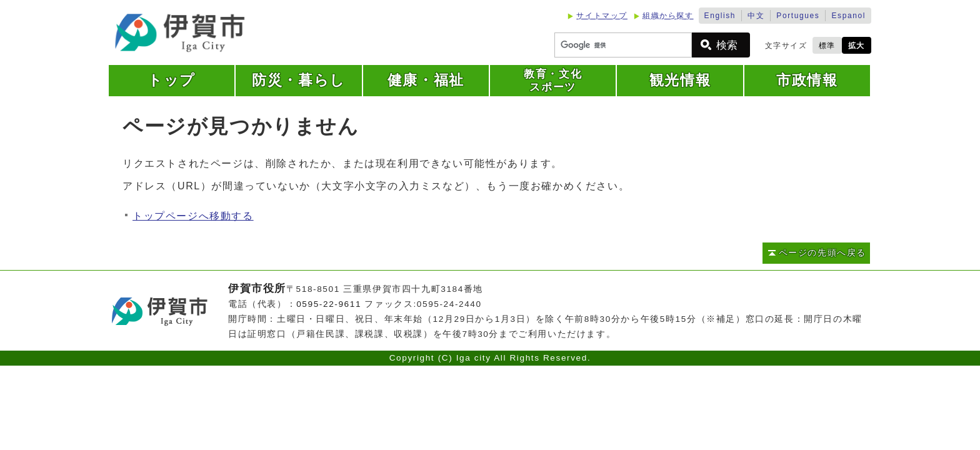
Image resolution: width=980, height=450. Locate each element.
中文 (756, 16)
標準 (827, 46)
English (720, 16)
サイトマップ (602, 16)
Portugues (798, 16)
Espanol (848, 16)
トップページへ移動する (193, 216)
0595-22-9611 (329, 304)
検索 (727, 45)
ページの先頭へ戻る (822, 253)
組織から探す (668, 16)
